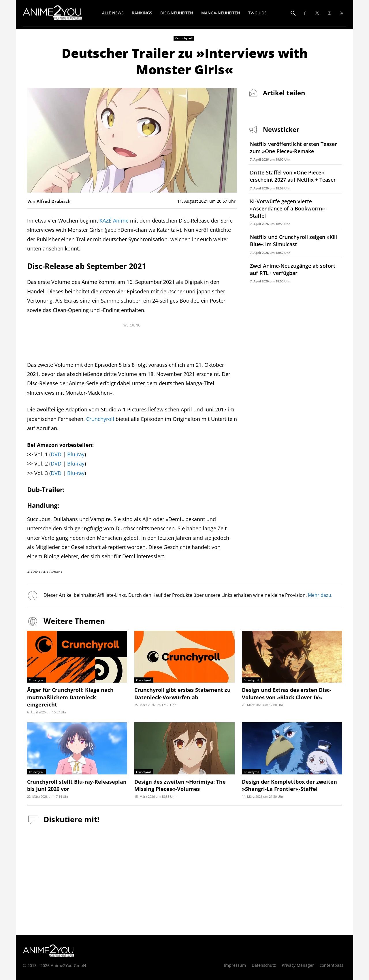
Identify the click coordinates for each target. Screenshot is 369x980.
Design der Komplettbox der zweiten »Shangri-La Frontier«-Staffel (289, 785)
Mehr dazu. (320, 595)
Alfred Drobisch (54, 201)
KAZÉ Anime (114, 221)
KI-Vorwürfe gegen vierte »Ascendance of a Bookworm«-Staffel (288, 208)
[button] (293, 14)
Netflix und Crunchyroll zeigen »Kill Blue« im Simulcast (293, 241)
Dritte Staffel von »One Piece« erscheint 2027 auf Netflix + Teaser (293, 176)
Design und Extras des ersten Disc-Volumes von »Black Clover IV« (287, 693)
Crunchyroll (184, 38)
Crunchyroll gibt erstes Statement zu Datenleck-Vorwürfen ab (182, 693)
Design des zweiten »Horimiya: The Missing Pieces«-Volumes (180, 785)
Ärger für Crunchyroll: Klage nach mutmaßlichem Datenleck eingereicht (70, 697)
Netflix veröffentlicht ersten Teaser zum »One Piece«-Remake (293, 148)
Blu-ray (76, 454)
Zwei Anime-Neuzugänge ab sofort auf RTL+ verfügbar (293, 269)
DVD (56, 454)
